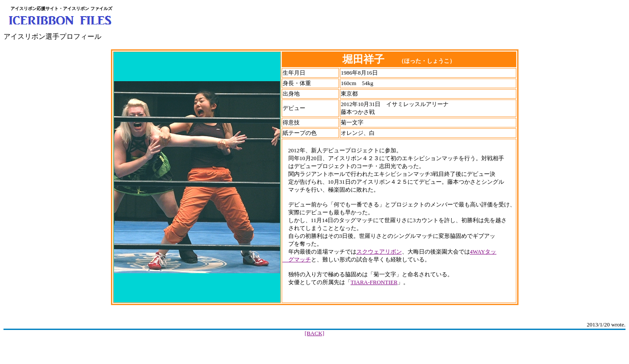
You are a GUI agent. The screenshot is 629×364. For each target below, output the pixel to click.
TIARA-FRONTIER (374, 282)
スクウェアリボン (379, 252)
